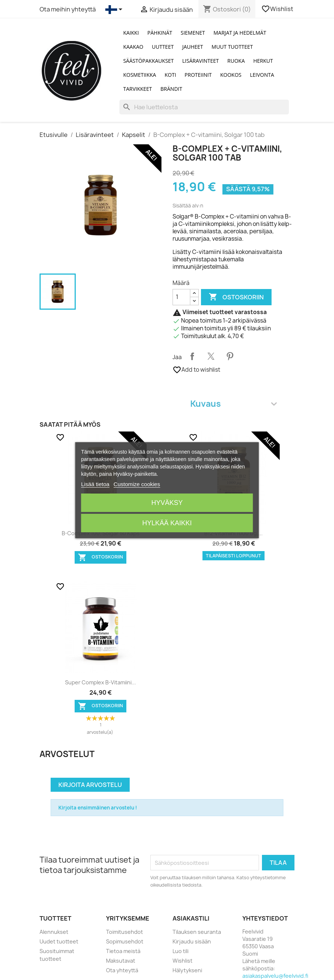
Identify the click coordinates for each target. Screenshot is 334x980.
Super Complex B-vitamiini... (100, 682)
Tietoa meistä (123, 951)
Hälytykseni (187, 970)
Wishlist (278, 9)
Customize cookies (137, 484)
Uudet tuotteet (59, 941)
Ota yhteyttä (122, 970)
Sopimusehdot (125, 941)
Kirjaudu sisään (192, 941)
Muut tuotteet (232, 47)
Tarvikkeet (137, 89)
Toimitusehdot (125, 932)
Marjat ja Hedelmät (240, 33)
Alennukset (54, 932)
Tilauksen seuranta (197, 932)
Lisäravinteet (200, 61)
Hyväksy (167, 503)
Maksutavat (121, 961)
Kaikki (131, 33)
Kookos (231, 75)
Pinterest (230, 356)
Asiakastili (191, 918)
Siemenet (193, 33)
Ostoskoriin (236, 297)
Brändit (171, 89)
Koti (170, 75)
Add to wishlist (196, 370)
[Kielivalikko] (115, 10)
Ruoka (236, 61)
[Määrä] (181, 297)
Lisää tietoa (95, 484)
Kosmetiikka (139, 75)
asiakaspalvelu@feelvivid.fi (275, 976)
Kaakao (133, 47)
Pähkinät (160, 33)
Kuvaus (234, 404)
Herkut (263, 61)
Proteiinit (198, 75)
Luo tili (180, 951)
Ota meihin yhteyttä (68, 9)
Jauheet (192, 47)
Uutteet (163, 47)
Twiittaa (211, 356)
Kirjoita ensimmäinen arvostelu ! (98, 808)
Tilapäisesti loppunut (234, 556)
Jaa (192, 356)
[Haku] (204, 107)
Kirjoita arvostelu (90, 785)
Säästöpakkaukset (148, 61)
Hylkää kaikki (167, 523)
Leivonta (262, 75)
